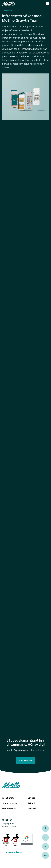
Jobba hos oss (9, 803)
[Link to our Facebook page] (45, 828)
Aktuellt (32, 803)
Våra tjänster (9, 798)
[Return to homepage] (9, 4)
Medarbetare (9, 809)
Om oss (31, 798)
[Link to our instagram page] (45, 837)
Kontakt (32, 809)
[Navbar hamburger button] (47, 4)
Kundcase (8, 10)
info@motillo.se (12, 852)
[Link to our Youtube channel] (45, 855)
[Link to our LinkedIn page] (45, 846)
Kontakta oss (25, 760)
